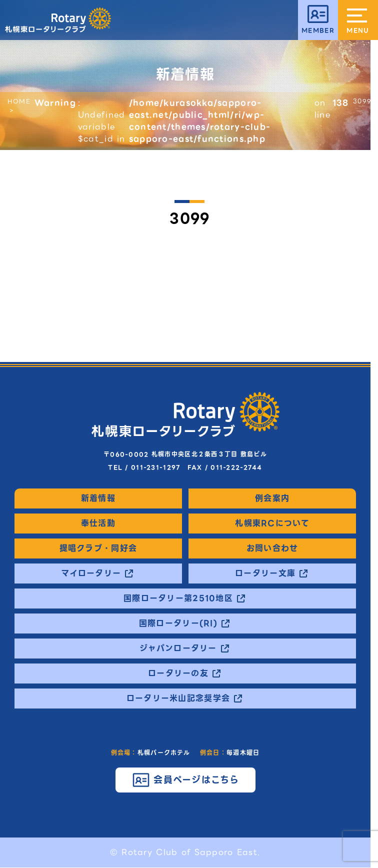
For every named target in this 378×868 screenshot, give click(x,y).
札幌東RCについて (272, 523)
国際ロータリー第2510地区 (178, 598)
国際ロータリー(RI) (178, 623)
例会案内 (272, 498)
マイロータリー (91, 573)
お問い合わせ (272, 548)
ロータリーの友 (178, 673)
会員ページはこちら (196, 780)
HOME (19, 101)
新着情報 (98, 498)
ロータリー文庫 (265, 573)
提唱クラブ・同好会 (98, 548)
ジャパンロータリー (178, 648)
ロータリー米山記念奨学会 (178, 698)
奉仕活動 (98, 523)
